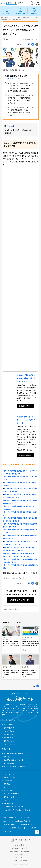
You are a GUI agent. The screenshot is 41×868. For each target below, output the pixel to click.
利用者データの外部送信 (21, 860)
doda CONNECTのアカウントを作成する (17, 810)
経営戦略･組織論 (9, 763)
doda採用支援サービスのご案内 (19, 851)
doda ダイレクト (25, 821)
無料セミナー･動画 (10, 777)
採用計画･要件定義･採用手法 (13, 753)
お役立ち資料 (8, 781)
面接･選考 (7, 757)
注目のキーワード (9, 787)
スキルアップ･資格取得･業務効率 (15, 767)
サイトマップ (20, 857)
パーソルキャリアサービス (12, 794)
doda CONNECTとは (10, 803)
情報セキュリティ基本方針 (19, 848)
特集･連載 (7, 784)
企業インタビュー (9, 741)
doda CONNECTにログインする (14, 807)
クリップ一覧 (8, 790)
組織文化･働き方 (9, 731)
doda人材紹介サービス (10, 821)
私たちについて (9, 797)
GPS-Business (7, 831)
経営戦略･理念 (8, 738)
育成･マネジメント (10, 728)
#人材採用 (16, 609)
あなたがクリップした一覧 (12, 79)
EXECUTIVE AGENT (9, 824)
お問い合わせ (8, 800)
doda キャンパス (31, 828)
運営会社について (20, 854)
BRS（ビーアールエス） (25, 824)
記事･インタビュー (10, 774)
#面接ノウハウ (7, 609)
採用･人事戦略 (8, 725)
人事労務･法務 (8, 734)
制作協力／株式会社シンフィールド (14, 70)
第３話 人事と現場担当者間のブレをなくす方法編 (20, 131)
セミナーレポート (9, 744)
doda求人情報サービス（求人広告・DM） (16, 818)
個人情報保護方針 (20, 845)
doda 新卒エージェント (16, 828)
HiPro (5, 828)
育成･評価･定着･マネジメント (13, 760)
